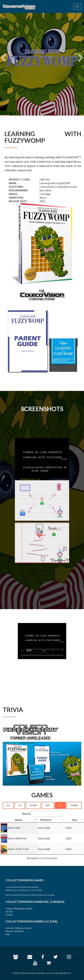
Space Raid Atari (17, 838)
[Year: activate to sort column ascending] (74, 820)
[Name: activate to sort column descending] (19, 820)
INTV (48, 805)
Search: (42, 814)
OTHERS (74, 805)
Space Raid (14, 827)
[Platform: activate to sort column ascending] (51, 820)
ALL (8, 805)
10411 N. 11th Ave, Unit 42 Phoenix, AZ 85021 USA (18, 931)
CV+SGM (33, 805)
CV (20, 805)
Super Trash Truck (18, 849)
